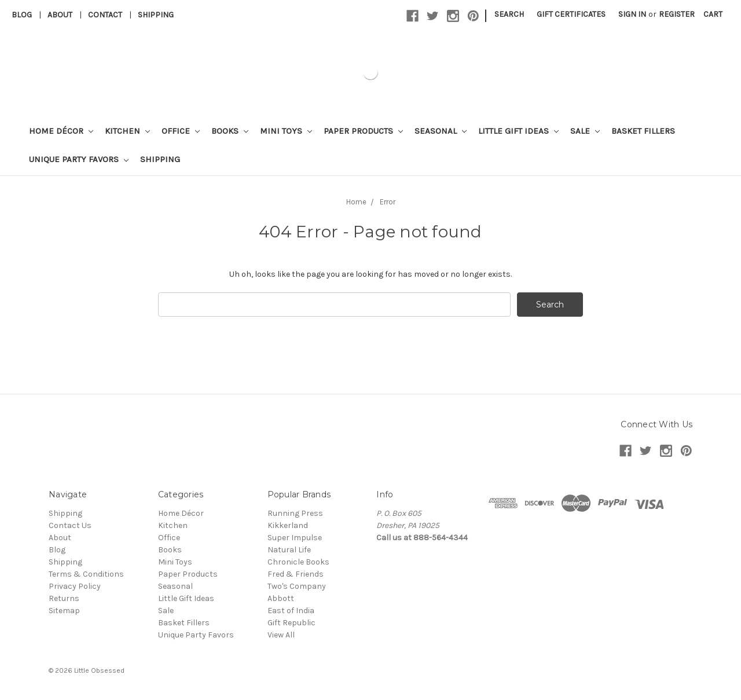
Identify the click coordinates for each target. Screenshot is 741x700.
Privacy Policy (75, 586)
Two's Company (297, 586)
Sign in (632, 14)
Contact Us (70, 525)
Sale (585, 131)
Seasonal (441, 131)
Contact (105, 15)
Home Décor (61, 131)
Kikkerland (288, 525)
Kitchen (127, 131)
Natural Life (289, 550)
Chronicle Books (298, 562)
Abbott (281, 598)
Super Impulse (295, 538)
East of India (291, 611)
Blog (22, 15)
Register (677, 14)
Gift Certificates (571, 14)
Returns (64, 598)
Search (509, 14)
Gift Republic (291, 623)
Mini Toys (286, 131)
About (60, 15)
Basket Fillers (643, 131)
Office (181, 131)
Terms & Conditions (86, 574)
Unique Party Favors (79, 159)
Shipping (156, 15)
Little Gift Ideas (518, 131)
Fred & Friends (296, 574)
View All (281, 635)
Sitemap (64, 611)
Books (230, 131)
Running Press (295, 513)
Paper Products (363, 131)
